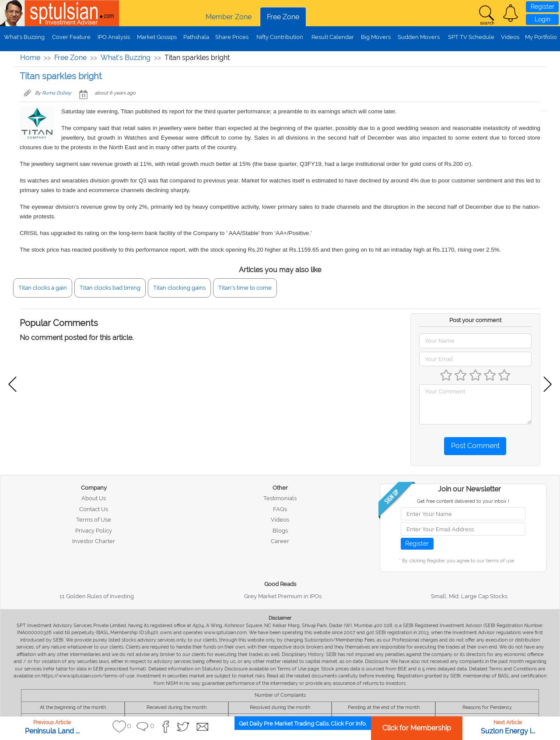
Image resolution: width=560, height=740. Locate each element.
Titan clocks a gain (43, 288)
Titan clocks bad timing (110, 288)
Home (30, 58)
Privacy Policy (94, 531)
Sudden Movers (419, 37)
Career (280, 541)
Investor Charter (94, 541)
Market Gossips (157, 37)
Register (542, 7)
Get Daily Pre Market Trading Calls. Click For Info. (303, 724)
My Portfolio (541, 37)
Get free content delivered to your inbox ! (463, 501)
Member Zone (229, 17)
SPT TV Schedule (471, 37)
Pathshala (196, 37)
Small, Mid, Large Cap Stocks (469, 596)
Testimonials (280, 498)
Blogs (280, 531)
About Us (94, 498)
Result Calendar (333, 37)
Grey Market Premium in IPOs (283, 596)
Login (542, 19)
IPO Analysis (114, 37)
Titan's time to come (245, 288)
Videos (510, 37)
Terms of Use (94, 520)
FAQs (280, 509)
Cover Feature (71, 37)
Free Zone (283, 17)
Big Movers (376, 37)
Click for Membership (417, 728)
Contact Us (94, 509)
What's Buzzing (24, 37)
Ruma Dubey (57, 93)
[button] (511, 13)
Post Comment (475, 446)
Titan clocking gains (179, 288)
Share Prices (232, 37)
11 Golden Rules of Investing (97, 596)
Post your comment (475, 320)
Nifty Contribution (280, 37)
